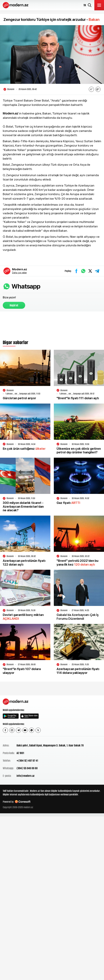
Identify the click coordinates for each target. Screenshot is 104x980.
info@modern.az (26, 776)
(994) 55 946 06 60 (27, 768)
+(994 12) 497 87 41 (27, 761)
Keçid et (14, 305)
